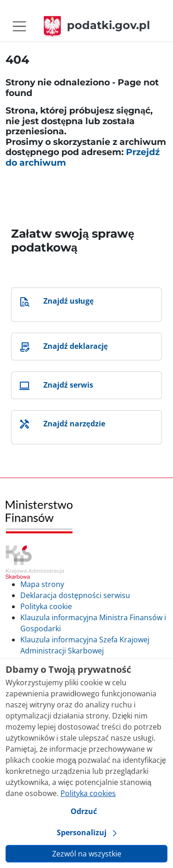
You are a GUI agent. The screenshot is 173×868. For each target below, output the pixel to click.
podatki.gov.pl (97, 25)
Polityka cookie (46, 606)
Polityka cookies (88, 793)
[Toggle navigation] (19, 26)
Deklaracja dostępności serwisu (75, 595)
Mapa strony (42, 584)
